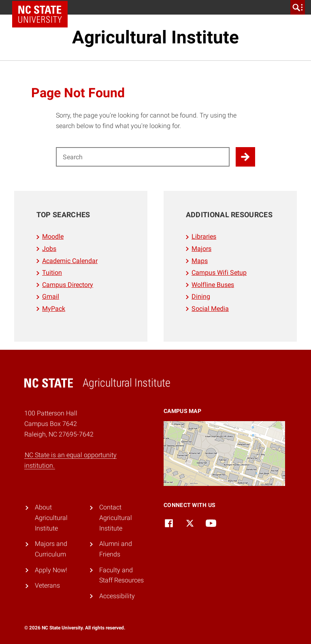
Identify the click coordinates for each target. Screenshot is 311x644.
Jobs (49, 249)
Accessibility (117, 596)
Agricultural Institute (155, 37)
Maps (200, 261)
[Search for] (143, 157)
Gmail (51, 296)
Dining (201, 296)
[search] (298, 7)
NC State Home (43, 7)
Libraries (204, 236)
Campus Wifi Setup (219, 273)
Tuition (52, 273)
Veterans (47, 585)
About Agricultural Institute (51, 518)
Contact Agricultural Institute (116, 518)
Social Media (210, 309)
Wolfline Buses (213, 285)
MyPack (54, 309)
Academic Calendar (70, 261)
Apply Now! (51, 570)
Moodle (53, 236)
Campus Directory (68, 285)
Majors (201, 249)
